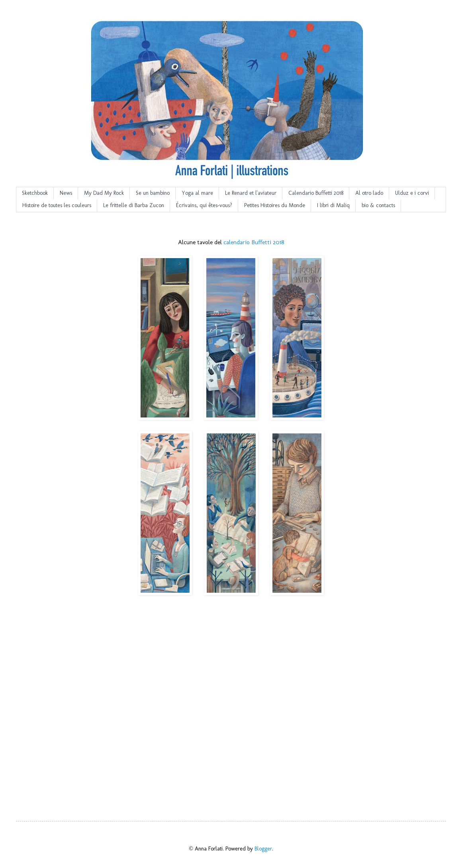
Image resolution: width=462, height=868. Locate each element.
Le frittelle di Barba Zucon (134, 205)
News (66, 193)
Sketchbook (35, 193)
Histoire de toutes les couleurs (57, 205)
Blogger (263, 849)
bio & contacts (378, 205)
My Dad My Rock (104, 193)
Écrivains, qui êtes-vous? (204, 205)
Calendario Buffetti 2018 (316, 193)
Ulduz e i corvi (412, 193)
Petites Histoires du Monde (275, 205)
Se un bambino (153, 193)
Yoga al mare (197, 193)
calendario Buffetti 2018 (254, 242)
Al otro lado (369, 193)
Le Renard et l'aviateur (251, 193)
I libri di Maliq (333, 205)
